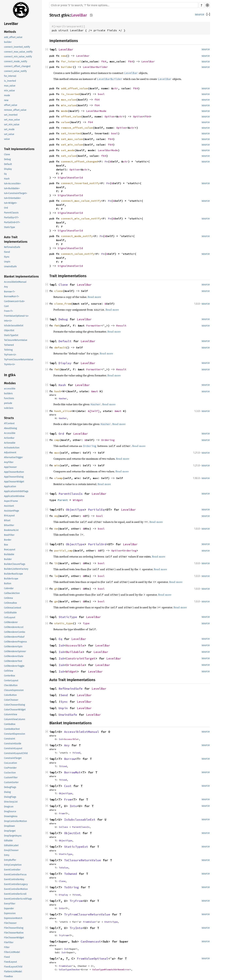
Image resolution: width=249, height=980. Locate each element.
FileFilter (9, 942)
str (115, 88)
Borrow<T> (10, 292)
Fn (106, 161)
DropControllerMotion (15, 821)
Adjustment (10, 453)
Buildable (9, 554)
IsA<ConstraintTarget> (16, 193)
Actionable (10, 443)
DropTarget (10, 831)
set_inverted (11, 115)
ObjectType (75, 510)
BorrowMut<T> (12, 296)
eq (56, 516)
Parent (63, 500)
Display (8, 169)
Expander (9, 908)
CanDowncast (91, 941)
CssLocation (10, 763)
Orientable (75, 665)
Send (64, 695)
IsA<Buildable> (12, 188)
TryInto (76, 928)
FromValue (89, 922)
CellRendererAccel (14, 627)
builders (8, 393)
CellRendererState (14, 656)
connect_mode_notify (16, 61)
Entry (7, 855)
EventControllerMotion (16, 889)
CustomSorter (11, 782)
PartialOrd (97, 544)
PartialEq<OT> (11, 218)
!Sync (7, 257)
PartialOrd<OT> (12, 222)
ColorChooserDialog (14, 705)
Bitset (7, 520)
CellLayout (10, 617)
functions (9, 398)
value (7, 139)
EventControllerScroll (15, 894)
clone (59, 291)
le (56, 576)
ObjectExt (9, 330)
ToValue (63, 868)
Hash (7, 179)
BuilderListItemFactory (16, 569)
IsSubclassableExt (14, 326)
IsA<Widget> (10, 203)
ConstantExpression (15, 734)
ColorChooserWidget (15, 710)
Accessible (10, 433)
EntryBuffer (10, 860)
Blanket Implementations (21, 276)
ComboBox (10, 724)
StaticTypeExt (11, 335)
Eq (5, 174)
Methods (10, 32)
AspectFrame (11, 501)
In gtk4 (10, 375)
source (200, 14)
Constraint (10, 739)
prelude (8, 403)
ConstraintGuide (13, 744)
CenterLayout (11, 681)
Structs (9, 418)
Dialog (7, 792)
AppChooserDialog (14, 477)
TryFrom (76, 901)
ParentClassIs (11, 213)
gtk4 (65, 15)
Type (86, 623)
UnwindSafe (10, 267)
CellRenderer (11, 622)
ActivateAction (12, 448)
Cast (6, 306)
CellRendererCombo (15, 632)
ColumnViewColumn (15, 719)
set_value (9, 134)
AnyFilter (9, 462)
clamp (59, 478)
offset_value (11, 105)
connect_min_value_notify (18, 57)
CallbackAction (12, 593)
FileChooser (10, 923)
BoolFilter (9, 535)
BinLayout (9, 516)
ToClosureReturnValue (16, 340)
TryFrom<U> (10, 355)
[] (208, 14)
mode (7, 95)
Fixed (7, 957)
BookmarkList (11, 530)
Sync (64, 702)
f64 (104, 61)
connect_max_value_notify (18, 52)
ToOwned (9, 345)
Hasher (63, 398)
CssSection (10, 773)
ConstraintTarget (13, 758)
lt (56, 563)
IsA (61, 645)
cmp (57, 440)
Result (121, 325)
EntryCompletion (13, 865)
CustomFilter (11, 778)
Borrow (70, 759)
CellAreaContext (13, 608)
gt (56, 589)
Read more (94, 297)
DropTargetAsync (13, 836)
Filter (7, 947)
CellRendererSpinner (15, 651)
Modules (10, 383)
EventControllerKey (14, 879)
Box (6, 545)
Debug (7, 159)
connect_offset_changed (17, 66)
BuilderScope (11, 579)
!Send (7, 252)
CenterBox (10, 676)
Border (8, 540)
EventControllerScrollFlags (18, 899)
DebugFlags (10, 787)
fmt (57, 325)
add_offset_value (13, 37)
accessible (10, 389)
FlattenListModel (13, 972)
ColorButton (10, 695)
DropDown (9, 826)
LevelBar (11, 24)
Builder (8, 559)
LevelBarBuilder (95, 67)
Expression (10, 913)
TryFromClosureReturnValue (19, 360)
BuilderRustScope (13, 574)
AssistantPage (12, 511)
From (68, 799)
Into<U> (8, 321)
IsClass (63, 827)
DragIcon (9, 807)
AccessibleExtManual (15, 282)
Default (8, 164)
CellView (9, 671)
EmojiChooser (11, 850)
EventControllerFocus (15, 875)
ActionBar (9, 438)
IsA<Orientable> (12, 198)
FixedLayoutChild (13, 967)
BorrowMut (72, 772)
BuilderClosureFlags (15, 564)
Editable (8, 841)
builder (8, 42)
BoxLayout (10, 550)
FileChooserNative (14, 933)
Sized (77, 753)
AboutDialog (10, 428)
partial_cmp (64, 550)
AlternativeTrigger (13, 457)
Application (10, 486)
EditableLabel (11, 845)
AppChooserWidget (14, 482)
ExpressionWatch (13, 918)
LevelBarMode (96, 111)
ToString (8, 350)
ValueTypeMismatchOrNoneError (111, 969)
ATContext (9, 423)
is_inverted (10, 81)
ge (56, 601)
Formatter (94, 325)
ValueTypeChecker (69, 969)
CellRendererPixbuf (14, 637)
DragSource (10, 811)
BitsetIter (9, 525)
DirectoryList (11, 802)
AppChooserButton (14, 472)
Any (6, 287)
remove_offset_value (15, 110)
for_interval (10, 76)
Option (110, 116)
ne (56, 529)
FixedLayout (10, 962)
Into (73, 806)
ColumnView (11, 714)
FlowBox (8, 976)
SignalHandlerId (70, 177)
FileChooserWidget (14, 938)
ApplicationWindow (14, 496)
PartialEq (96, 510)
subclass (9, 408)
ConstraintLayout (13, 748)
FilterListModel (12, 952)
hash (58, 391)
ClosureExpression (14, 690)
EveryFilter (10, 904)
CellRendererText (13, 661)
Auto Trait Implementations (16, 239)
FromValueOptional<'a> (16, 316)
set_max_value (12, 120)
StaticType (10, 227)
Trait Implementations (19, 149)
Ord (6, 208)
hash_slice (63, 411)
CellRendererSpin (13, 647)
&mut (95, 391)
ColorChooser (11, 700)
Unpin (7, 262)
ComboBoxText (12, 729)
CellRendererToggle (14, 666)
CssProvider (10, 768)
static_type (64, 623)
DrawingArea (11, 816)
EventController (12, 870)
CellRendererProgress (15, 642)
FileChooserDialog (14, 928)
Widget (78, 500)
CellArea (8, 598)
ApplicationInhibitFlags (16, 491)
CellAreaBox (10, 603)
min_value (9, 91)
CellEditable (10, 613)
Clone (7, 154)
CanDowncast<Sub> (14, 301)
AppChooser (10, 467)
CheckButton (11, 685)
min (57, 465)
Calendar (9, 588)
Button (8, 584)
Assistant (9, 506)
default (60, 347)
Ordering (108, 440)
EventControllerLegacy (16, 884)
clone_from (63, 304)
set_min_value (12, 125)
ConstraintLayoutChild (16, 753)
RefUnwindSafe (12, 247)
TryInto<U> (10, 364)
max (57, 453)
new (6, 100)
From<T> (8, 311)
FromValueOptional (93, 959)
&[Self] (94, 411)
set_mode (9, 129)
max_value (10, 86)
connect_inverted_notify (17, 47)
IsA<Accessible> (12, 184)
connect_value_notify (15, 71)
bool (101, 94)
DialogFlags (10, 797)
